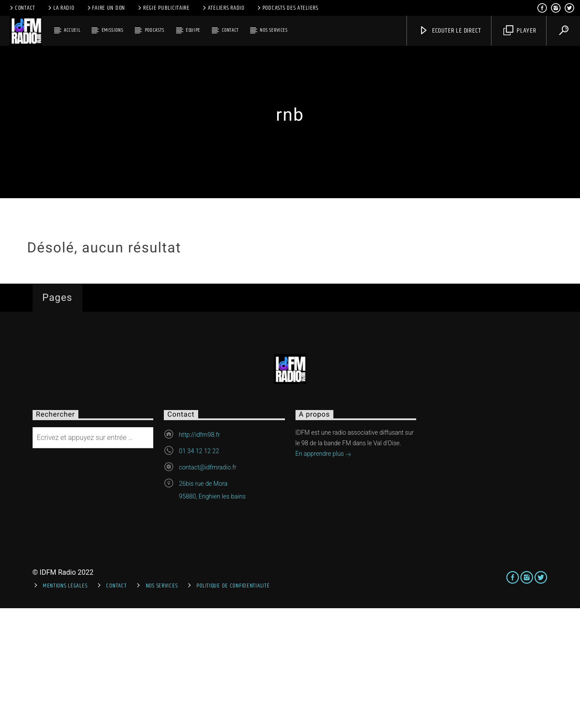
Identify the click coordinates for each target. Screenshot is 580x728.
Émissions (113, 30)
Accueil (72, 30)
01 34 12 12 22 (199, 571)
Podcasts (155, 30)
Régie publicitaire (163, 8)
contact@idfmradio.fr (208, 588)
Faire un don (105, 8)
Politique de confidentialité (233, 706)
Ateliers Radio (223, 8)
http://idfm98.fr (199, 555)
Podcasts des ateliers (287, 8)
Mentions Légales (65, 706)
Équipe (193, 30)
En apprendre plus (324, 575)
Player (520, 31)
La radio (61, 8)
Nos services (274, 30)
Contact (22, 8)
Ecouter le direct (450, 31)
